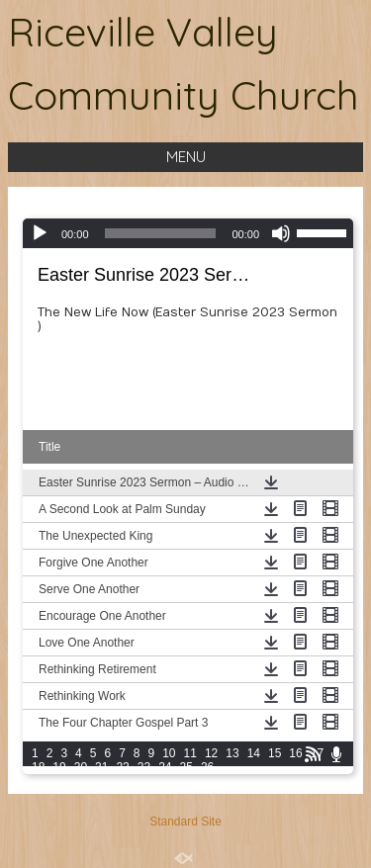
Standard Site (185, 822)
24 (165, 767)
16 (295, 753)
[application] (188, 233)
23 (144, 767)
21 (101, 767)
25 (186, 767)
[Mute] (281, 233)
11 (190, 753)
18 (38, 767)
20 (81, 767)
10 (169, 753)
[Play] (40, 233)
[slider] (161, 233)
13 (232, 753)
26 (207, 767)
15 (275, 753)
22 (122, 767)
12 (211, 753)
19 (59, 767)
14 (254, 753)
